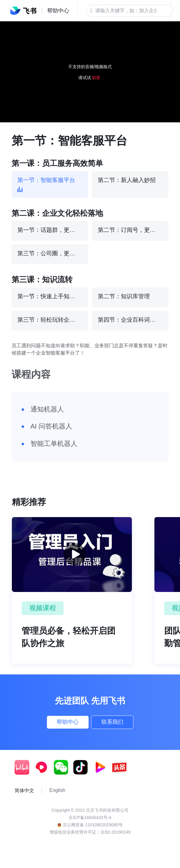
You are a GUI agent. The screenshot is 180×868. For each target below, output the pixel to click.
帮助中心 (58, 725)
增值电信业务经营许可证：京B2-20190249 (90, 838)
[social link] (24, 773)
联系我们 (122, 725)
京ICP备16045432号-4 (90, 823)
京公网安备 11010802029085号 (90, 830)
